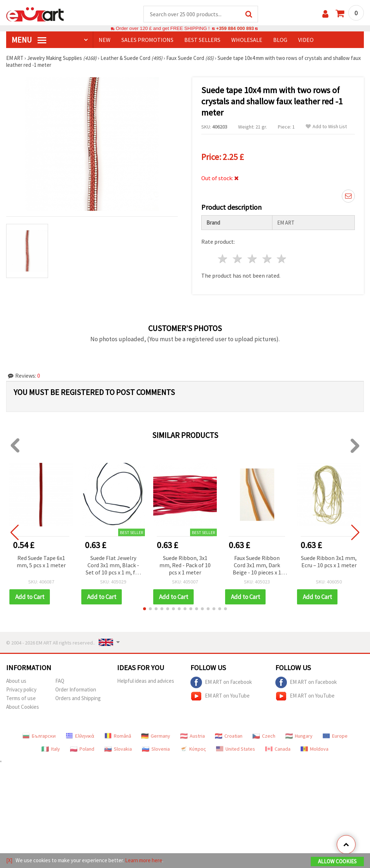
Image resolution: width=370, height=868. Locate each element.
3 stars (252, 259)
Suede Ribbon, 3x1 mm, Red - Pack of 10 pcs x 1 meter (185, 565)
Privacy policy (21, 690)
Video (306, 40)
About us (16, 681)
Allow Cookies (337, 861)
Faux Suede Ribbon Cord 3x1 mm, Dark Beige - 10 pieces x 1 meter (257, 566)
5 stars (282, 259)
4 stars (267, 259)
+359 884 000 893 (235, 29)
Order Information (76, 690)
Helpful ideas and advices (146, 681)
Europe (335, 736)
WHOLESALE (247, 40)
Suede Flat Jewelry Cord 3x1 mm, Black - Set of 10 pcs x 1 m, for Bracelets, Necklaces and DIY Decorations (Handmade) (113, 566)
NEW (105, 40)
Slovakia (118, 749)
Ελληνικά (80, 736)
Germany (156, 736)
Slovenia (156, 749)
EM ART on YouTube (220, 696)
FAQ (60, 681)
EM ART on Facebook (221, 683)
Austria (193, 736)
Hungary (299, 736)
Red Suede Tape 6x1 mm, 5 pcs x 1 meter (41, 562)
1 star (223, 259)
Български (39, 736)
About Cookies (23, 707)
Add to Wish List (326, 127)
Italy (51, 749)
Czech (264, 736)
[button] (145, 609)
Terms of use (21, 698)
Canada (278, 749)
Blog (280, 40)
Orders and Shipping (78, 698)
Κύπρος (193, 749)
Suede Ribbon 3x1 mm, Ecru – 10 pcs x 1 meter (329, 562)
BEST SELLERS (202, 40)
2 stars (238, 259)
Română (118, 736)
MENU (29, 40)
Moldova (315, 749)
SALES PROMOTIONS (147, 40)
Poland (82, 749)
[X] (9, 860)
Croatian (229, 736)
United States (236, 749)
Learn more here (144, 860)
